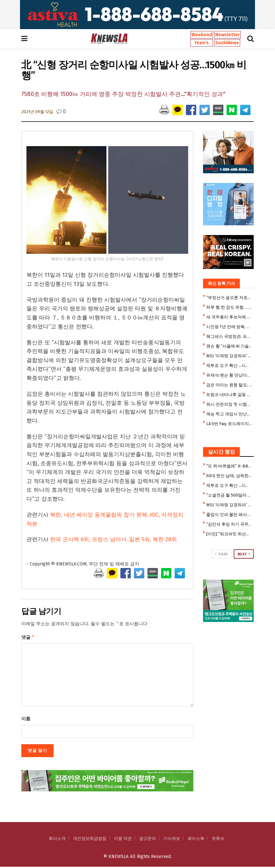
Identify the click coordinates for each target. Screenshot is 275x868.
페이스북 (196, 840)
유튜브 (218, 840)
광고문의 (148, 840)
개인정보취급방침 (90, 840)
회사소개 (57, 840)
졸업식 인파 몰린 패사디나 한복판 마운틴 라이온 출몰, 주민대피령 (229, 514)
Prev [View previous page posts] (221, 554)
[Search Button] (250, 39)
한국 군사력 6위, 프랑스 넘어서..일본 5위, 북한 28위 (113, 539)
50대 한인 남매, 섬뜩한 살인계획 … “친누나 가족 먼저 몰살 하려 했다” (229, 476)
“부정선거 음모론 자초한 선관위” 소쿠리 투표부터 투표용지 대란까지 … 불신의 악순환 (229, 298)
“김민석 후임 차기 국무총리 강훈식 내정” (229, 524)
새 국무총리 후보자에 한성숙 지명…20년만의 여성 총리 (229, 317)
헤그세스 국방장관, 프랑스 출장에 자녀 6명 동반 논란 (229, 336)
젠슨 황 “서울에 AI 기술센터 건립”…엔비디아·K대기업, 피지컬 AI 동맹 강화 (229, 346)
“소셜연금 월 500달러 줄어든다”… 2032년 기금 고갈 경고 (229, 495)
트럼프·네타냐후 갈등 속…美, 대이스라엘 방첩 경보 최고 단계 (229, 395)
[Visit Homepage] (109, 39)
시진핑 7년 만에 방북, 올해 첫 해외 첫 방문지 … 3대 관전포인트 (229, 327)
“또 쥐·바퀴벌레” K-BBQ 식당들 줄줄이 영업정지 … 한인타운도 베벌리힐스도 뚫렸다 (229, 466)
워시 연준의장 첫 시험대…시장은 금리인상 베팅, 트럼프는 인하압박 (229, 404)
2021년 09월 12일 (37, 112)
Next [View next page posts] (244, 554)
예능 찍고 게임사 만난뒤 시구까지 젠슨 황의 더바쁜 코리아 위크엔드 (229, 414)
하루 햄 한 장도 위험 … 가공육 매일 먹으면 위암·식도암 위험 (229, 307)
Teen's (202, 43)
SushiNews (227, 43)
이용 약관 (123, 840)
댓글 (28, 638)
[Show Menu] (24, 39)
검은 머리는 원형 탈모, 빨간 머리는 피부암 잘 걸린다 (229, 385)
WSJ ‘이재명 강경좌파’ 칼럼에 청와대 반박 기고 (229, 356)
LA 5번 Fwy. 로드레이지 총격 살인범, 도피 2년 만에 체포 (229, 424)
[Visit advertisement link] (137, 15)
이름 (26, 720)
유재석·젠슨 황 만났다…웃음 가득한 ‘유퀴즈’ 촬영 (229, 375)
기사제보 (172, 840)
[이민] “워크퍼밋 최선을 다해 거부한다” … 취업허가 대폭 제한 (229, 534)
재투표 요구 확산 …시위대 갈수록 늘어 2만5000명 (229, 365)
